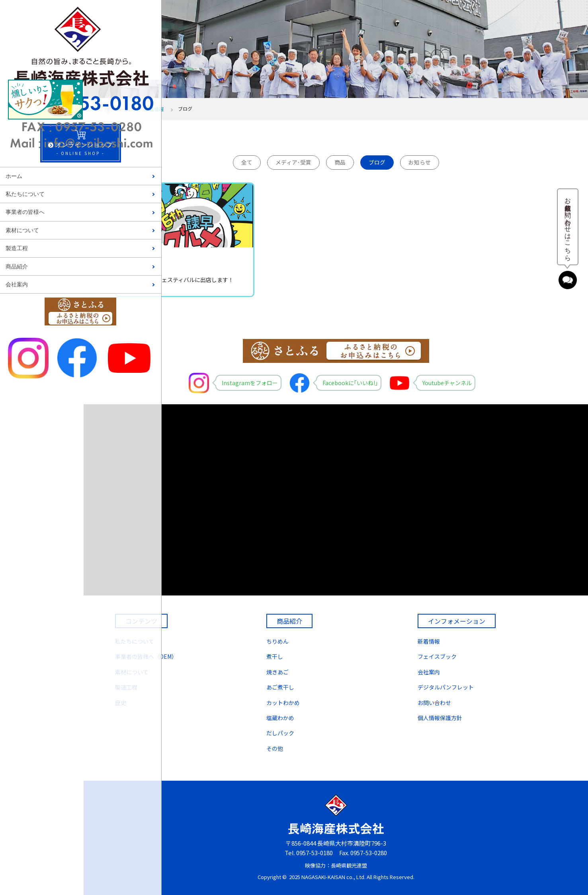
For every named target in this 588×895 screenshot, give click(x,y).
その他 (275, 748)
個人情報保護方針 (440, 718)
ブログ (377, 162)
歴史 (121, 703)
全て (247, 162)
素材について (22, 230)
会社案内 (17, 285)
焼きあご (277, 672)
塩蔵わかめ (280, 718)
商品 (340, 162)
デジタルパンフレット (446, 687)
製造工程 (17, 248)
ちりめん (277, 641)
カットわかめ (283, 703)
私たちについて (25, 194)
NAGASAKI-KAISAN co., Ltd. (333, 877)
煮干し (275, 656)
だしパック (280, 733)
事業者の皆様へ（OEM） (146, 656)
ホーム (14, 176)
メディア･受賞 (293, 162)
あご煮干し (280, 687)
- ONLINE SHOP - (41, 146)
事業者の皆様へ (25, 212)
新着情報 (154, 109)
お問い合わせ (434, 703)
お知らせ (420, 162)
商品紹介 (17, 267)
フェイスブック (437, 656)
